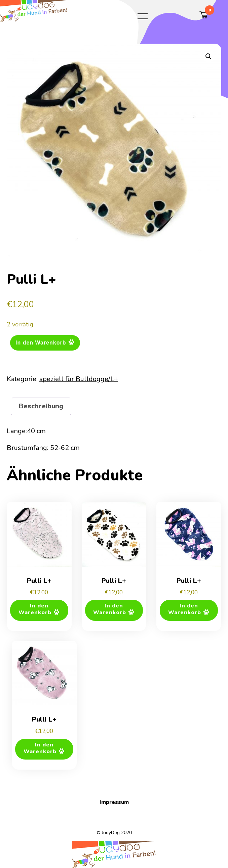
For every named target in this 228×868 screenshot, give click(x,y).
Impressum (114, 802)
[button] (208, 56)
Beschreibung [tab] (41, 406)
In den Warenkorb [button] (35, 609)
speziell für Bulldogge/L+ (79, 379)
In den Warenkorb (41, 342)
